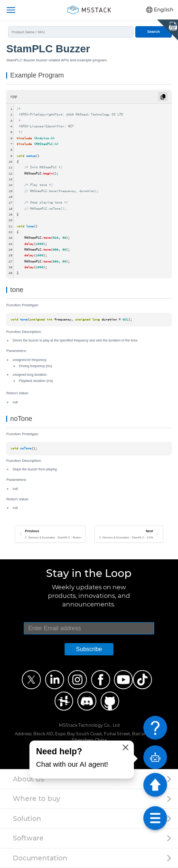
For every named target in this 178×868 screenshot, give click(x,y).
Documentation (40, 858)
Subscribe (89, 649)
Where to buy (37, 799)
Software (28, 838)
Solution (27, 819)
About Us (28, 779)
